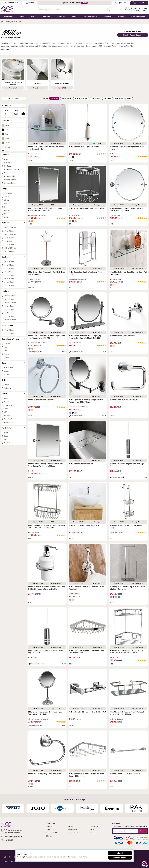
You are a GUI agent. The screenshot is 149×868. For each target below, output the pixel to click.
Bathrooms (8, 17)
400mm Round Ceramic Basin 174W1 (85, 525)
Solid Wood (8, 419)
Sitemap (49, 836)
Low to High (108, 99)
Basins (34, 17)
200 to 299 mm (9, 279)
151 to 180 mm (9, 245)
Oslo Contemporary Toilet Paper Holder (45, 774)
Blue (7, 134)
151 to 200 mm (9, 272)
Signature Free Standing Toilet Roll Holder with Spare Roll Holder (127, 588)
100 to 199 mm (9, 231)
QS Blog (49, 830)
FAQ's (92, 830)
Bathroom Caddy (9, 176)
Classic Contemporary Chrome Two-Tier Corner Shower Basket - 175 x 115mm (126, 652)
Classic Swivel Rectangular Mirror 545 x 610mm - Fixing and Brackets (45, 209)
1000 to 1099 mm (10, 228)
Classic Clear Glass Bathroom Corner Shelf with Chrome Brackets (46, 148)
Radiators (108, 17)
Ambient (7, 197)
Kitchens (121, 17)
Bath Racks (8, 166)
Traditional (7, 388)
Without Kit (8, 375)
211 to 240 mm (9, 282)
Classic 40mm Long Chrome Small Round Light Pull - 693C (46, 652)
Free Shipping (66, 99)
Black (7, 130)
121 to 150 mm (9, 238)
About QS (49, 827)
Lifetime (7, 357)
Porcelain (7, 416)
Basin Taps (8, 163)
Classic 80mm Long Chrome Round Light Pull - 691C (127, 465)
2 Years (6, 351)
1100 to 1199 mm (10, 303)
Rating (129, 99)
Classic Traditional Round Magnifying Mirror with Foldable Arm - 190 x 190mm (47, 337)
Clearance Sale (11, 3)
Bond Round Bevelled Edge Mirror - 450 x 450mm (127, 148)
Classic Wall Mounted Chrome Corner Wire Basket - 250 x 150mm (87, 775)
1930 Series (8, 193)
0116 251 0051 (7, 840)
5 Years (6, 354)
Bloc (5, 204)
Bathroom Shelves (10, 183)
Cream (7, 147)
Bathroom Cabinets (10, 173)
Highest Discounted (81, 99)
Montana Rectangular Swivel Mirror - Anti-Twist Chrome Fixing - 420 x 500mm (46, 465)
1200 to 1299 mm (10, 234)
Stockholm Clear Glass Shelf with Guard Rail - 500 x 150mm (128, 273)
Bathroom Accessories (12, 169)
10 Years (7, 344)
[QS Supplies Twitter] (10, 858)
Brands (30, 3)
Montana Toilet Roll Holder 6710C (124, 400)
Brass (7, 138)
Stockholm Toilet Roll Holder (122, 336)
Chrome (8, 143)
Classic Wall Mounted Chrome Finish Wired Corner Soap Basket (87, 652)
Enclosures (61, 17)
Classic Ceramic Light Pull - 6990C (84, 147)
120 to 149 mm (9, 306)
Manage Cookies (120, 858)
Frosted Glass (9, 405)
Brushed (7, 433)
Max (17, 110)
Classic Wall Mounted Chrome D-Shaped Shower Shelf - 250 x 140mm (127, 713)
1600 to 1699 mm (10, 248)
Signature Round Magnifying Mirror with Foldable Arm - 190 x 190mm (86, 401)
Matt (5, 439)
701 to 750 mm (9, 333)
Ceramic (7, 402)
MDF (5, 412)
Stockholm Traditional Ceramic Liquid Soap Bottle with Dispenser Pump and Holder (47, 588)
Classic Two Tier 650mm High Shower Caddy (126, 526)
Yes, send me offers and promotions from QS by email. (131, 826)
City (5, 214)
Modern (6, 371)
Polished (7, 443)
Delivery (71, 827)
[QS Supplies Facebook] (5, 858)
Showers (47, 17)
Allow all (120, 853)
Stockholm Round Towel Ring (41, 400)
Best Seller (54, 98)
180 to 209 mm (9, 251)
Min (7, 110)
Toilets (22, 17)
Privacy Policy (73, 830)
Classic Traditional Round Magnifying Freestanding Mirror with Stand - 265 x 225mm (86, 337)
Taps (74, 17)
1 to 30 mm (8, 241)
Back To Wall (8, 368)
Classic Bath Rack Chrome (81, 464)
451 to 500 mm (9, 330)
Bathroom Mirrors (138, 17)
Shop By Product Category (133, 35)
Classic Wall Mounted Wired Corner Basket (87, 208)
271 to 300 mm (9, 286)
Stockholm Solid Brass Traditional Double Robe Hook (87, 588)
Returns (93, 833)
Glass (6, 409)
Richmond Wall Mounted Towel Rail (125, 774)
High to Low (119, 99)
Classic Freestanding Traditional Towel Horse (85, 273)
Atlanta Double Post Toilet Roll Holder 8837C (88, 712)
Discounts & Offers (52, 833)
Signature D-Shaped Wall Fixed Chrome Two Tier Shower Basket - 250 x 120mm (47, 526)
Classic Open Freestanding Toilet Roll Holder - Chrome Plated (47, 273)
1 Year (6, 347)
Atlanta (6, 200)
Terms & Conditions (75, 833)
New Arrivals (96, 99)
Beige (7, 125)
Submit (143, 831)
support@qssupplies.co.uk (11, 837)
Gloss (6, 436)
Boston (6, 210)
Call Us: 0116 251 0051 (139, 8)
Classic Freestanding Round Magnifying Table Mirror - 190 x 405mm (45, 713)
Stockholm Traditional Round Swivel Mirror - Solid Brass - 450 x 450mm (128, 209)
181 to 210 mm (9, 275)
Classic (6, 217)
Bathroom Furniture (90, 17)
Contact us (94, 827)
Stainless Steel (9, 422)
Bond (5, 207)
